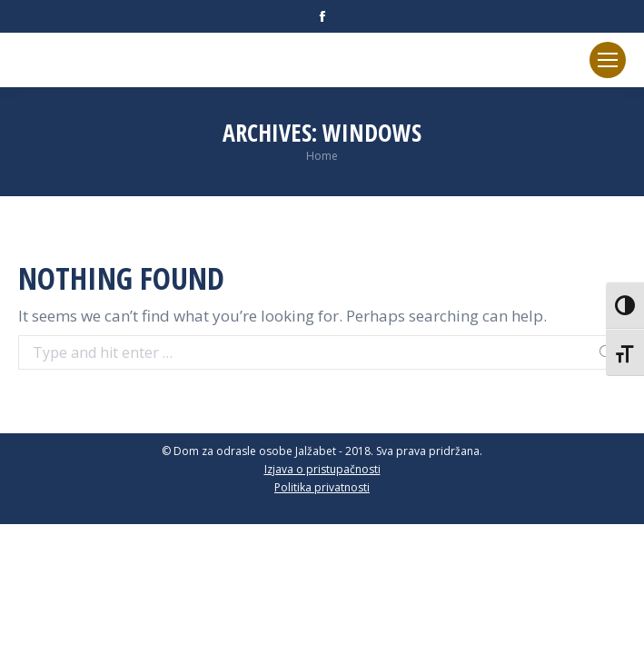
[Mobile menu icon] (608, 60)
